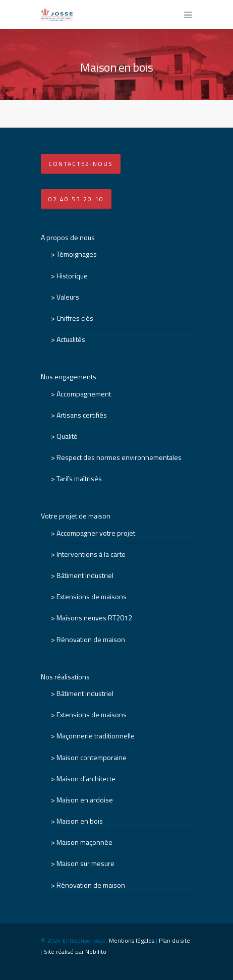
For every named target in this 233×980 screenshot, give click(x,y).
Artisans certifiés (82, 415)
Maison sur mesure (85, 863)
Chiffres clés (75, 318)
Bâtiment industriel (85, 575)
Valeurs (68, 297)
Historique (72, 276)
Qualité (67, 436)
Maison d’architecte (86, 779)
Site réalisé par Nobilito (75, 952)
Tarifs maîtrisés (79, 478)
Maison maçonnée (84, 842)
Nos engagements (69, 377)
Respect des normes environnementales (119, 457)
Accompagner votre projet (96, 533)
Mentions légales (132, 940)
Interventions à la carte (91, 554)
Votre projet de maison (76, 516)
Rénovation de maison (91, 639)
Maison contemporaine (92, 757)
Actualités (71, 339)
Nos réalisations (65, 677)
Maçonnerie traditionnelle (96, 736)
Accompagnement (84, 394)
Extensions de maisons (92, 596)
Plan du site (174, 940)
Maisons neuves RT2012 (94, 618)
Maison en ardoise (85, 800)
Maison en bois (80, 821)
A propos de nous (68, 237)
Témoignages (77, 254)
